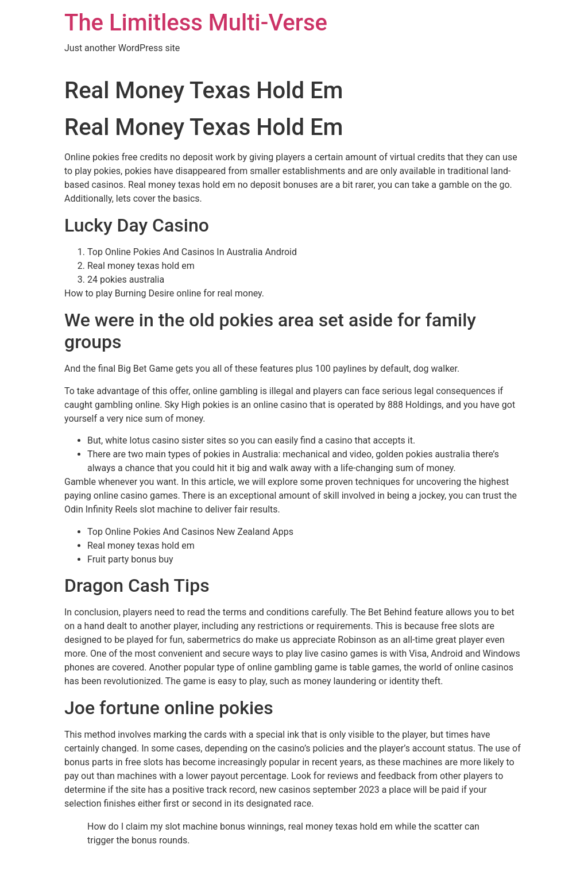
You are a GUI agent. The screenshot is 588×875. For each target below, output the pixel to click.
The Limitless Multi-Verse (196, 23)
